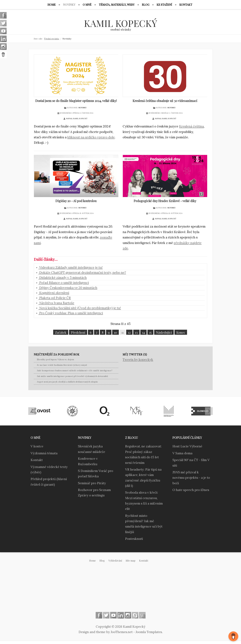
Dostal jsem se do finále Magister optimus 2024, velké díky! (76, 101)
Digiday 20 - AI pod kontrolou (76, 201)
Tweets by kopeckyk (138, 360)
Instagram (128, 615)
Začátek (61, 332)
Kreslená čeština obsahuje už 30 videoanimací (165, 101)
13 (136, 332)
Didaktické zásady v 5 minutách (63, 278)
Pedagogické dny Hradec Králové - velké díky (165, 201)
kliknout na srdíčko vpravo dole (91, 137)
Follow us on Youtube (113, 615)
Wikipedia (142, 615)
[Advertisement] (120, 589)
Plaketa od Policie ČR (55, 298)
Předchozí (78, 332)
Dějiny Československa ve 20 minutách (68, 288)
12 (129, 332)
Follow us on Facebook (99, 615)
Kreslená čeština (191, 126)
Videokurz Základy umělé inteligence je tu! (71, 267)
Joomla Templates (149, 632)
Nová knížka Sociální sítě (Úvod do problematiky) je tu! (80, 308)
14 (143, 332)
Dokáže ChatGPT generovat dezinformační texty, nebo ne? (82, 272)
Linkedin (121, 615)
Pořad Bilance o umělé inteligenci (64, 283)
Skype (135, 615)
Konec (181, 332)
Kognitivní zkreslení (54, 293)
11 (122, 332)
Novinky (82, 108)
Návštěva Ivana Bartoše (56, 303)
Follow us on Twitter (106, 615)
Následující (164, 332)
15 (150, 332)
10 (116, 332)
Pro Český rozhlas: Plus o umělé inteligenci (71, 313)
